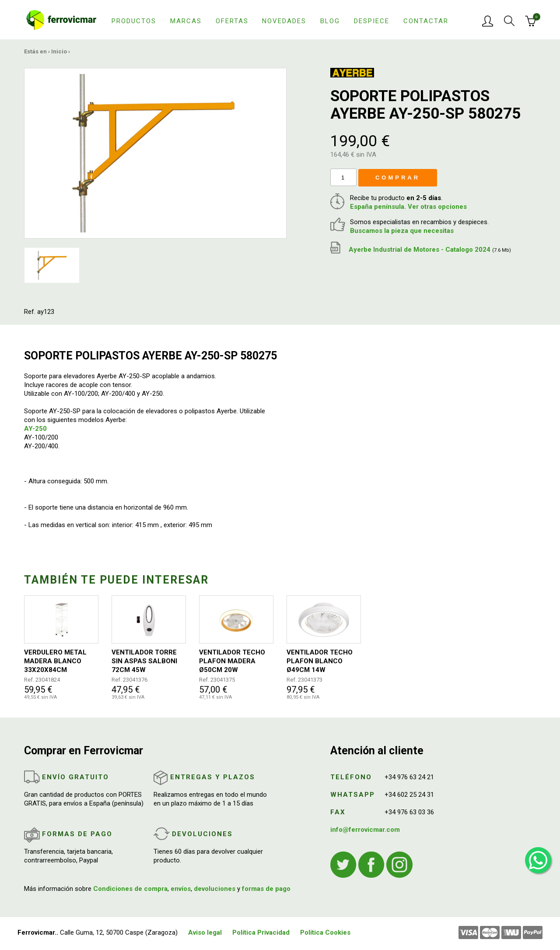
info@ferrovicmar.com (365, 830)
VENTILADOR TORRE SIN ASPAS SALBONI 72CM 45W (144, 661)
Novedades (284, 21)
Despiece (372, 21)
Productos (134, 21)
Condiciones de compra (130, 889)
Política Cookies (325, 932)
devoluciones (215, 889)
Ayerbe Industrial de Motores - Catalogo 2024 (421, 250)
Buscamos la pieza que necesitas (402, 231)
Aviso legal (205, 932)
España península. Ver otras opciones (408, 207)
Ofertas (232, 21)
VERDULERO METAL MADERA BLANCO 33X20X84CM (55, 661)
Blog (330, 21)
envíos (181, 889)
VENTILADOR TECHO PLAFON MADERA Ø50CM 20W (232, 661)
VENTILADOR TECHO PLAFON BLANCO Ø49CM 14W (320, 661)
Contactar (426, 21)
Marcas (186, 21)
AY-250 (35, 429)
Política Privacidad (261, 932)
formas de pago (266, 889)
